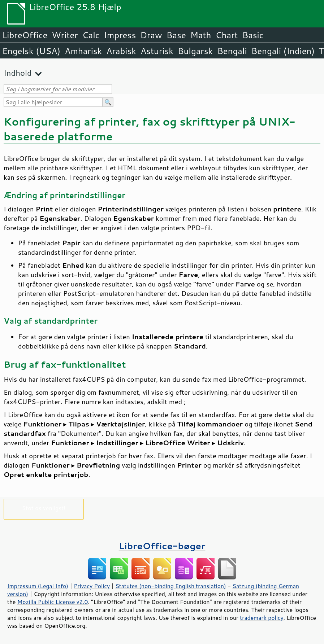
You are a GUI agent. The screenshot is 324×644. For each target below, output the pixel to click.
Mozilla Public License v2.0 (53, 602)
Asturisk (157, 51)
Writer (65, 35)
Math (201, 35)
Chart (226, 35)
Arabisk (121, 51)
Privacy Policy (92, 586)
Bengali (232, 51)
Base (176, 35)
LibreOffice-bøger (162, 546)
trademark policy (262, 618)
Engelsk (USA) (31, 51)
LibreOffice (25, 35)
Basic (253, 35)
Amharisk (83, 51)
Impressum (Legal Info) (38, 586)
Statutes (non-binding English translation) (170, 586)
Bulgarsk (195, 51)
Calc (91, 35)
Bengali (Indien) (283, 51)
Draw (151, 35)
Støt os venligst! (44, 508)
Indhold (18, 73)
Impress (120, 35)
